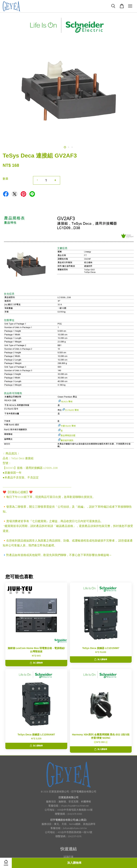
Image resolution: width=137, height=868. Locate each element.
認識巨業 (68, 857)
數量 (6, 179)
